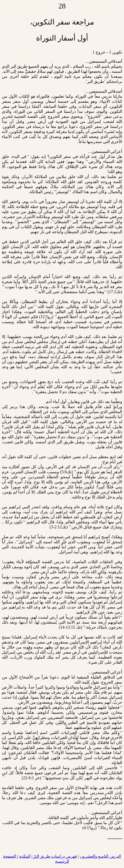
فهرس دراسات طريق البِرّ (55, 856)
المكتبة (25, 856)
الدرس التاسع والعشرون (100, 856)
